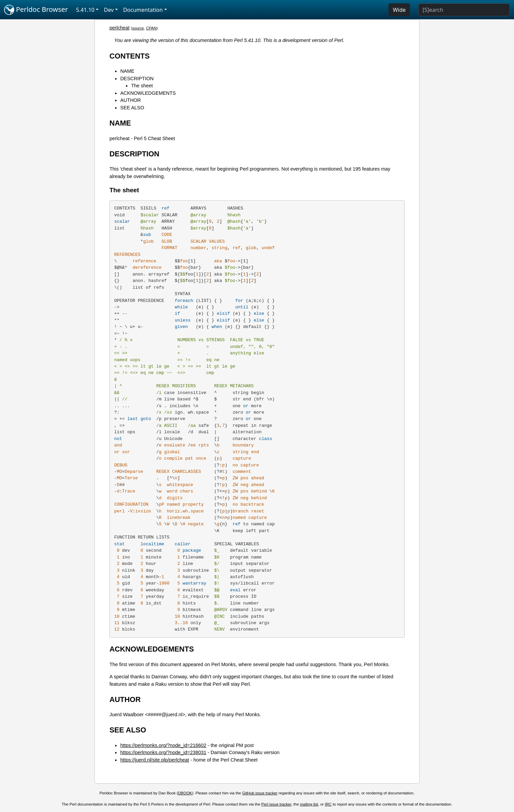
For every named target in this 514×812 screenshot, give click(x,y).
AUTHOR (131, 100)
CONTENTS (130, 56)
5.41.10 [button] (85, 10)
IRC (328, 804)
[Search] (464, 10)
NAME (127, 71)
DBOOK (185, 793)
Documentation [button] (143, 10)
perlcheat (119, 28)
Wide (399, 10)
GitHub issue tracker (260, 793)
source (138, 28)
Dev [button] (109, 10)
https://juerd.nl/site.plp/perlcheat (155, 760)
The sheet (142, 86)
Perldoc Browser (36, 10)
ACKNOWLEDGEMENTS (148, 93)
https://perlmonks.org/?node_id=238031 (163, 752)
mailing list (309, 804)
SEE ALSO (132, 108)
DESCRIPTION (137, 79)
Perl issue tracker (276, 804)
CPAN (151, 28)
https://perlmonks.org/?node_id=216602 (163, 745)
